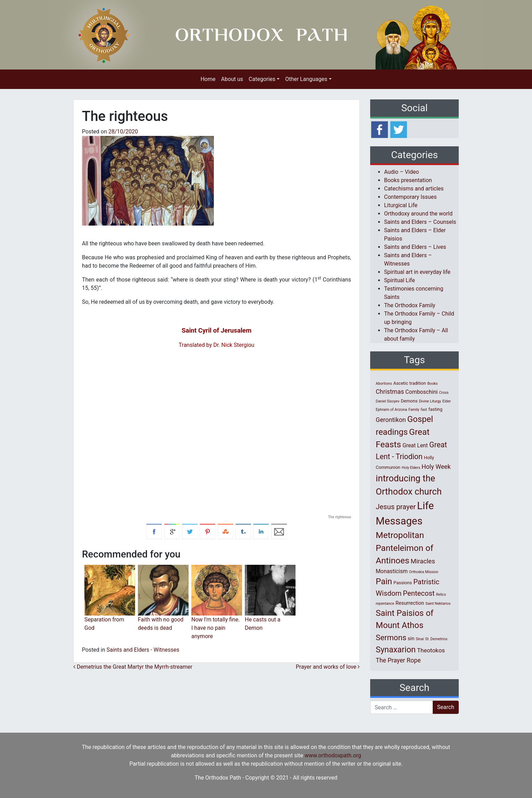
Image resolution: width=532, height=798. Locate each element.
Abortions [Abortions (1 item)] (384, 384)
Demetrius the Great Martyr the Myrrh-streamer (133, 667)
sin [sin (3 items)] (411, 638)
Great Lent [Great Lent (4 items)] (415, 445)
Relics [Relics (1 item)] (441, 595)
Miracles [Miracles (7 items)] (423, 561)
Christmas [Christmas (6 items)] (390, 392)
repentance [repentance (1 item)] (385, 604)
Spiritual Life (400, 280)
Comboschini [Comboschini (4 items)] (421, 392)
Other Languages (306, 79)
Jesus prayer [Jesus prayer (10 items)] (396, 507)
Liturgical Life (401, 205)
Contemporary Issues (410, 197)
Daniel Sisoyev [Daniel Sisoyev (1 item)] (388, 401)
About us (232, 79)
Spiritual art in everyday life (417, 272)
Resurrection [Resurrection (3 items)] (410, 603)
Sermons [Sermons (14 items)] (391, 637)
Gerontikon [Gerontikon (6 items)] (391, 420)
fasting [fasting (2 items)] (435, 409)
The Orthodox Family (410, 305)
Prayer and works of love (328, 667)
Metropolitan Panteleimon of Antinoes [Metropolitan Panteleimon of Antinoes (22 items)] (405, 548)
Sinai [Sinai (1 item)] (420, 639)
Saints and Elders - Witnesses (143, 650)
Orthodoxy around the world (418, 214)
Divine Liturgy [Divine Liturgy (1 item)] (430, 401)
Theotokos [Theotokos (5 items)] (431, 650)
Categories (262, 79)
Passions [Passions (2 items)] (403, 583)
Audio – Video (401, 172)
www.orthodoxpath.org (333, 755)
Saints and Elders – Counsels (420, 222)
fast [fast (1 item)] (424, 410)
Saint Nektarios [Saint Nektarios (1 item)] (438, 604)
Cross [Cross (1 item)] (444, 393)
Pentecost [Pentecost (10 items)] (419, 593)
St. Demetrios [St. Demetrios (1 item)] (436, 639)
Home (208, 79)
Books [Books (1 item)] (433, 384)
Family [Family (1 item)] (414, 410)
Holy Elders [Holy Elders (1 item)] (411, 468)
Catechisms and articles (414, 189)
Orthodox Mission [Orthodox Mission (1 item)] (424, 572)
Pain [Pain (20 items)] (384, 581)
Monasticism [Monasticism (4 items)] (392, 571)
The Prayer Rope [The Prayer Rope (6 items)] (398, 660)
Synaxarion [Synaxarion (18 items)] (396, 650)
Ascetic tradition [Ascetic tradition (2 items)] (409, 383)
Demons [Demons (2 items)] (409, 401)
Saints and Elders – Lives (415, 247)
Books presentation (408, 180)
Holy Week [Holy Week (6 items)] (436, 467)
